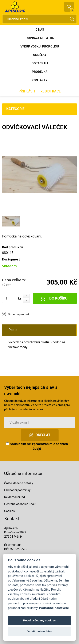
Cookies (9, 511)
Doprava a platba (40, 38)
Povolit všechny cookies (39, 620)
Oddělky (40, 55)
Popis (13, 330)
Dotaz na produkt (19, 314)
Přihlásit (27, 91)
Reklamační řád (15, 497)
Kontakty (40, 80)
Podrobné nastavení (54, 608)
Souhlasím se (37, 446)
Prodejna (40, 72)
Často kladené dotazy (19, 483)
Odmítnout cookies (39, 631)
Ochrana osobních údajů (20, 504)
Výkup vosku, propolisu (40, 46)
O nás (40, 30)
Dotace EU (40, 63)
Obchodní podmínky (17, 490)
